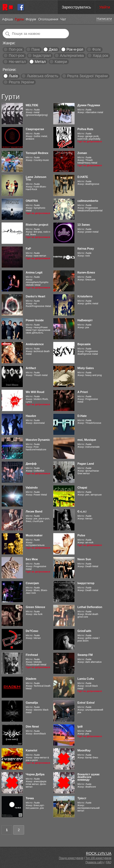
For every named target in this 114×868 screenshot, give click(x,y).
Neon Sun (84, 559)
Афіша (7, 19)
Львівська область (43, 76)
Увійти (105, 7)
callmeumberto (88, 201)
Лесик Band (34, 511)
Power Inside (35, 320)
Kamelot (31, 750)
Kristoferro (85, 296)
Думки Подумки (89, 105)
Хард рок (100, 55)
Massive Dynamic (38, 440)
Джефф (31, 464)
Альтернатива (72, 55)
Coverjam (32, 583)
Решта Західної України (87, 76)
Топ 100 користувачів (98, 858)
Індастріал (42, 55)
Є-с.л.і (82, 511)
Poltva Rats (85, 129)
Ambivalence (35, 344)
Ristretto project (37, 225)
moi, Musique (87, 440)
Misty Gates (86, 368)
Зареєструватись (76, 7)
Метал (40, 62)
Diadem (31, 679)
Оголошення (48, 19)
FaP (28, 249)
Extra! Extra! (86, 703)
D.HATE (83, 177)
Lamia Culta (86, 679)
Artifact (31, 368)
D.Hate (82, 416)
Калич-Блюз (86, 272)
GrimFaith (84, 631)
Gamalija (32, 703)
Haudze (31, 416)
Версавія (84, 344)
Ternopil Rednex (37, 153)
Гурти (19, 19)
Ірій (80, 726)
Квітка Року (86, 249)
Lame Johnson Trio (36, 178)
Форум (31, 19)
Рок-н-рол (75, 49)
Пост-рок (16, 55)
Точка (30, 798)
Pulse (81, 535)
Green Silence (35, 607)
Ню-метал (17, 62)
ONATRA (32, 201)
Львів (13, 76)
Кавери (61, 62)
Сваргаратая (35, 129)
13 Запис (84, 225)
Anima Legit (34, 272)
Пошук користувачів (71, 858)
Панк (36, 49)
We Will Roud (35, 392)
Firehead (32, 655)
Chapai (82, 488)
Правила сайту (95, 862)
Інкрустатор (86, 583)
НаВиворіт (85, 320)
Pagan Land (86, 464)
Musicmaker (34, 535)
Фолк (97, 49)
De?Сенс (32, 631)
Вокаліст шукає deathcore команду (89, 777)
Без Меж (32, 559)
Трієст (82, 798)
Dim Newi (32, 726)
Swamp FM (85, 655)
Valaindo (32, 488)
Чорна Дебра (35, 774)
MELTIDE (32, 105)
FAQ (109, 862)
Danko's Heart (36, 296)
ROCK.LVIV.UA (99, 853)
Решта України (21, 82)
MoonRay (84, 750)
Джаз (53, 49)
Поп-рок (16, 49)
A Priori (83, 392)
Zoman (82, 153)
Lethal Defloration (90, 607)
